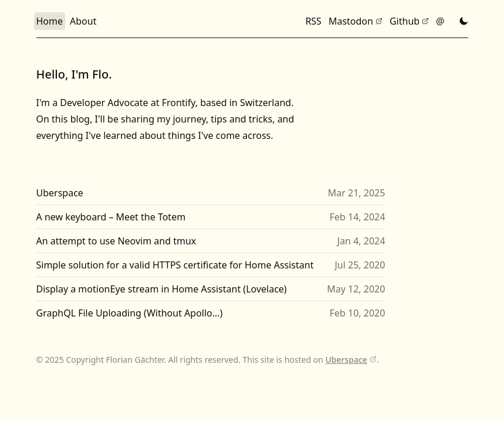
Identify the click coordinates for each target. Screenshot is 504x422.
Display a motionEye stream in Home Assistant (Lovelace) (162, 289)
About (83, 21)
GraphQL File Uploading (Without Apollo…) (130, 313)
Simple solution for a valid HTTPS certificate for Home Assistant (175, 265)
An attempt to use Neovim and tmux (116, 241)
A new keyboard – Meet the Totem (111, 217)
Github (405, 21)
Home (50, 21)
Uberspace (60, 193)
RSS (313, 21)
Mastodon (351, 21)
